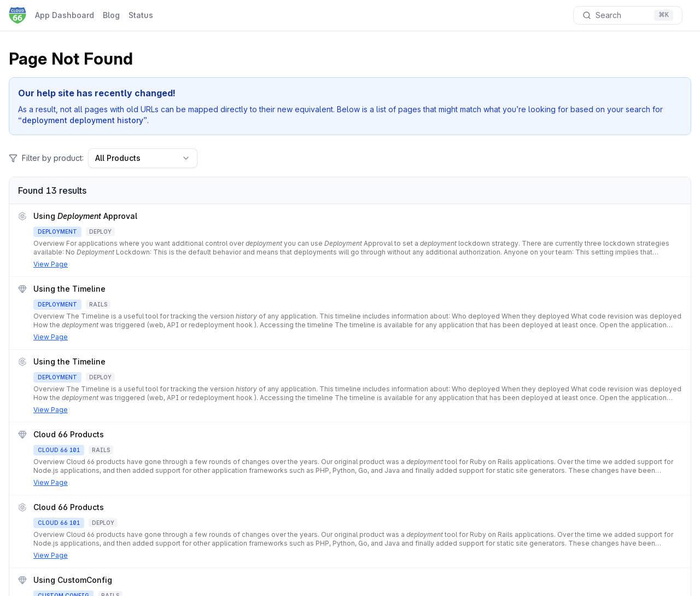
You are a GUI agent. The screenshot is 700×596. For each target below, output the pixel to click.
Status (141, 15)
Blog (111, 15)
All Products (143, 158)
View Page (51, 264)
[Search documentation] (628, 15)
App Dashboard (65, 15)
